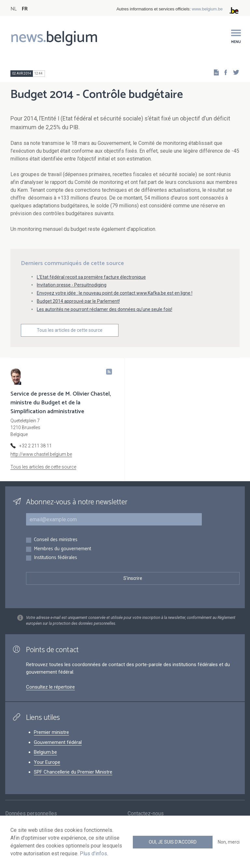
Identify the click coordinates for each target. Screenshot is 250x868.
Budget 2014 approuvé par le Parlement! (78, 301)
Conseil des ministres (56, 540)
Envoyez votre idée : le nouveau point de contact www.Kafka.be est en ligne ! (115, 293)
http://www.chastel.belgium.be (41, 454)
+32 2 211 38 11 (35, 446)
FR (25, 9)
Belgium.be (45, 752)
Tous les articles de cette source (70, 330)
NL (14, 9)
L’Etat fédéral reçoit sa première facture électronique (91, 277)
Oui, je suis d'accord (173, 842)
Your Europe (47, 762)
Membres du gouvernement (62, 549)
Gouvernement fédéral (58, 742)
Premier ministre (51, 732)
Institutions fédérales (56, 558)
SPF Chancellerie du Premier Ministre (73, 772)
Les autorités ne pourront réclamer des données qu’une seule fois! (104, 309)
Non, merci (229, 842)
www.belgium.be (207, 9)
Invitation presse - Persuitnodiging (72, 285)
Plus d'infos (93, 854)
